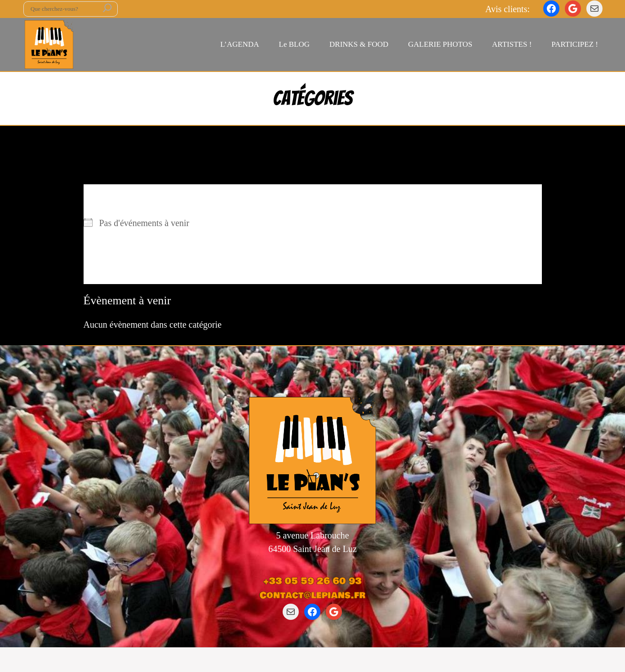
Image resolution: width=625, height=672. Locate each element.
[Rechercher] (107, 9)
